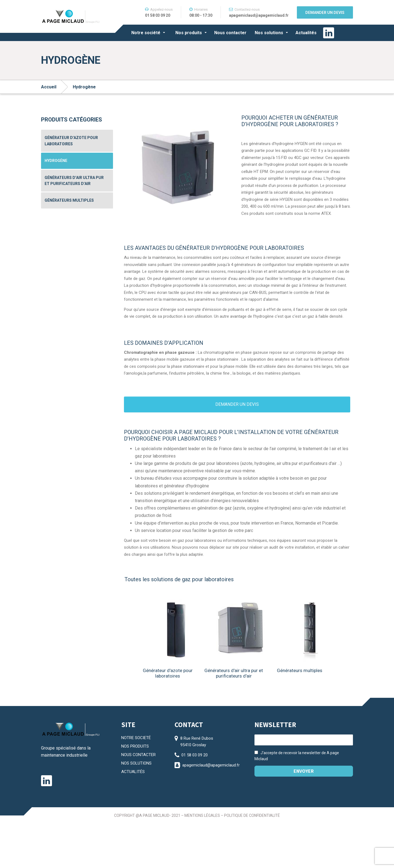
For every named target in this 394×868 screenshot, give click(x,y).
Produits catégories (72, 120)
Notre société (146, 33)
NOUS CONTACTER (138, 755)
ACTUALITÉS (133, 772)
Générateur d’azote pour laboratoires (71, 141)
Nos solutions (269, 33)
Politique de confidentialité (252, 815)
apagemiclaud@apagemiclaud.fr (211, 765)
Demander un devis (325, 13)
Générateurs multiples (69, 200)
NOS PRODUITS (135, 746)
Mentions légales (202, 815)
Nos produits (189, 33)
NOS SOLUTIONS (136, 763)
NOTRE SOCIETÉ (136, 738)
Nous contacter (230, 33)
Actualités (306, 33)
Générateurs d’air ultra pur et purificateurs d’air (74, 181)
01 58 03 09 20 (195, 755)
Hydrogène (56, 161)
